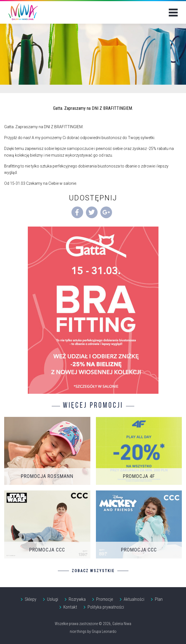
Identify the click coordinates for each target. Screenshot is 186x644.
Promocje (105, 599)
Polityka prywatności (106, 607)
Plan (159, 599)
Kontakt (70, 607)
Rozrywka (77, 599)
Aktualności (134, 599)
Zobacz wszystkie (93, 571)
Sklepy (31, 599)
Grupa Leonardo (104, 631)
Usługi (53, 599)
